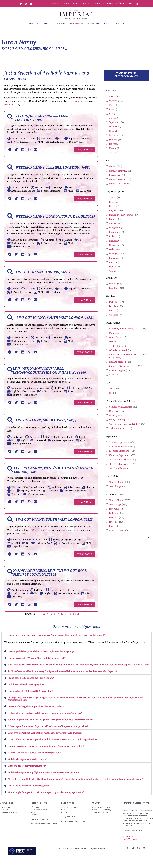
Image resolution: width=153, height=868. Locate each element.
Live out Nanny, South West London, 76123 (54, 525)
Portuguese (115, 258)
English (113, 215)
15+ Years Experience (120, 460)
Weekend (114, 319)
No (111, 398)
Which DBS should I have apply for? (26, 689)
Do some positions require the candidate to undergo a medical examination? (46, 751)
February (114, 149)
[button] (137, 4)
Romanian (114, 263)
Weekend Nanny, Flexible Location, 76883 (53, 172)
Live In (113, 288)
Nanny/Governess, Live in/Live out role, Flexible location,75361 (50, 578)
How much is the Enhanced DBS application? (30, 696)
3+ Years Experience (119, 447)
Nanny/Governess (118, 184)
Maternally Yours (130, 841)
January (113, 144)
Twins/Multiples (117, 433)
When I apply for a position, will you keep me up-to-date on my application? (46, 797)
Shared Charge (116, 487)
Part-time (114, 514)
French (113, 224)
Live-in (113, 526)
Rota (111, 315)
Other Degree (116, 342)
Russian (113, 267)
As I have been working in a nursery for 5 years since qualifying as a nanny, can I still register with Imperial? (62, 676)
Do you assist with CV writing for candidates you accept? (36, 663)
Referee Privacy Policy (101, 812)
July (111, 118)
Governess (114, 180)
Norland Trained (117, 366)
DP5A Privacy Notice (100, 817)
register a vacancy (79, 106)
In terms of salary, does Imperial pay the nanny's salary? (36, 711)
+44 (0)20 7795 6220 (40, 824)
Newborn (114, 416)
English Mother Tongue (121, 220)
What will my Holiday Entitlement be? (27, 771)
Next (76, 619)
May (111, 110)
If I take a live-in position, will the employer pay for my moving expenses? (45, 718)
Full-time (114, 518)
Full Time (114, 307)
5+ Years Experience (119, 451)
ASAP (112, 101)
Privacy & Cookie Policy (101, 814)
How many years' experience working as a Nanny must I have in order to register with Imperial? (56, 640)
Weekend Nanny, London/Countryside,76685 (55, 221)
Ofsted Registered (118, 355)
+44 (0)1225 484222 (70, 822)
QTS (111, 346)
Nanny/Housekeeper (119, 188)
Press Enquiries (6, 814)
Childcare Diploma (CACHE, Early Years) (123, 361)
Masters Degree (117, 375)
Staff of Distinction (130, 844)
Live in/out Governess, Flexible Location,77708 (45, 123)
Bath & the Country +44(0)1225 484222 (113, 4)
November (114, 136)
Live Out (113, 293)
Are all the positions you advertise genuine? (30, 790)
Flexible (113, 105)
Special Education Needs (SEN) (125, 429)
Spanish (113, 276)
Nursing (113, 420)
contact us (10, 109)
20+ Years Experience (120, 464)
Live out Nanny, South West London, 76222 (55, 323)
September (114, 127)
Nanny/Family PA (118, 175)
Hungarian (114, 233)
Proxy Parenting (117, 425)
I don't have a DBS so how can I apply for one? (31, 683)
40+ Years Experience (120, 473)
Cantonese (114, 207)
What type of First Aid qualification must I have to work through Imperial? (45, 738)
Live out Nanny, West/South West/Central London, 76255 (53, 475)
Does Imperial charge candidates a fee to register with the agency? (41, 656)
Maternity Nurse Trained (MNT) (125, 333)
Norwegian (115, 250)
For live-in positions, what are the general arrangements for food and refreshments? (50, 724)
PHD (111, 380)
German (113, 228)
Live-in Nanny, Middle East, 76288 (46, 425)
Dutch (112, 211)
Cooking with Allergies (120, 411)
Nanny (113, 171)
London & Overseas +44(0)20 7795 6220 (71, 4)
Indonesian (115, 237)
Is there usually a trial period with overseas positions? (35, 757)
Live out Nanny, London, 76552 (43, 277)
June (111, 114)
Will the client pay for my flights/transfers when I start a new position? (43, 777)
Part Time (114, 311)
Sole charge (115, 509)
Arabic (112, 202)
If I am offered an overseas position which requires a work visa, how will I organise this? (52, 744)
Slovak (112, 271)
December (114, 140)
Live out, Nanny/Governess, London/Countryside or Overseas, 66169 (49, 376)
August (113, 123)
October (113, 131)
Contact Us (5, 812)
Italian (112, 241)
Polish (112, 254)
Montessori (115, 338)
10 (70, 619)
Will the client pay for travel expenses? (27, 764)
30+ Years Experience (120, 469)
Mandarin (114, 245)
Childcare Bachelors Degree (123, 371)
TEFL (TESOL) (116, 351)
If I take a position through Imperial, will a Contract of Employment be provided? (48, 731)
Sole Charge (115, 491)
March (112, 153)
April (112, 157)
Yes (111, 393)
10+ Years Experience (120, 456)
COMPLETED (116, 535)
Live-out (113, 522)
